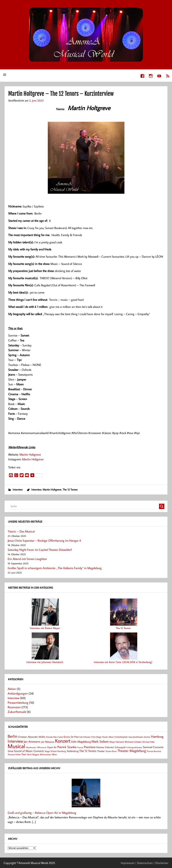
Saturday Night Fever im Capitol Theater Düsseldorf (40, 550)
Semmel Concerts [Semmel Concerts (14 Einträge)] (153, 747)
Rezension (14, 707)
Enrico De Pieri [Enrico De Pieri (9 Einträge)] (71, 737)
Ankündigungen (18, 693)
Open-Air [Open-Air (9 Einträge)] (52, 747)
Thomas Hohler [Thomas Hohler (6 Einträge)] (14, 754)
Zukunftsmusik (17, 712)
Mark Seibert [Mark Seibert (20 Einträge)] (100, 741)
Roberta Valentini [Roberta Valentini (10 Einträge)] (105, 747)
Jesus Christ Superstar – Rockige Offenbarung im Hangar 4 (44, 540)
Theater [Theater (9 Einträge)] (101, 751)
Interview (18, 489)
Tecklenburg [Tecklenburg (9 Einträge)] (73, 751)
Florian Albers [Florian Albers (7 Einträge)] (108, 737)
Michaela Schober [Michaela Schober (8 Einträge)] (133, 742)
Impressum (128, 863)
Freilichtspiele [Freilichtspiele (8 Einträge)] (121, 737)
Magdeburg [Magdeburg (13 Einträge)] (84, 742)
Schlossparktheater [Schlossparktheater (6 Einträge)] (134, 747)
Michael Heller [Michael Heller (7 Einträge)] (148, 742)
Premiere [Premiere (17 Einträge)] (90, 747)
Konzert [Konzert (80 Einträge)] (63, 741)
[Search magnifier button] (162, 506)
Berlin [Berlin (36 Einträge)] (12, 736)
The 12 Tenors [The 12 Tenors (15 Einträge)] (88, 751)
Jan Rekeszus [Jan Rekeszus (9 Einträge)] (48, 742)
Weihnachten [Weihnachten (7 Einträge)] (45, 754)
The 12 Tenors (70, 489)
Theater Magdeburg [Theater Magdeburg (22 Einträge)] (132, 751)
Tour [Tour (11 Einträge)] (24, 754)
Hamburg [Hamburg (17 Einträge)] (157, 736)
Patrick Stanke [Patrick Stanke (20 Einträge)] (67, 747)
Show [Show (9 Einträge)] (10, 751)
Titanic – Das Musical (21, 531)
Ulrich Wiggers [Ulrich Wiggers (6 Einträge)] (33, 754)
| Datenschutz (144, 863)
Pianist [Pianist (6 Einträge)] (80, 747)
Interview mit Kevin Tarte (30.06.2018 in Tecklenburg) (123, 662)
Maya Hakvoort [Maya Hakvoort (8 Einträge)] (117, 742)
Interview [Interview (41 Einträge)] (15, 741)
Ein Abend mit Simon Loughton (27, 559)
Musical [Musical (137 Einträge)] (16, 746)
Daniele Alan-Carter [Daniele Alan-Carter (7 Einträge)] (54, 737)
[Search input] (84, 506)
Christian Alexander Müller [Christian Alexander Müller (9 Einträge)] (32, 737)
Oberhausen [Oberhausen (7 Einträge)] (31, 747)
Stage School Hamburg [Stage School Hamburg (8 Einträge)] (55, 751)
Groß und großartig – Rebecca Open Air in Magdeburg (42, 813)
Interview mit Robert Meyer (45, 628)
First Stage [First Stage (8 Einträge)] (96, 737)
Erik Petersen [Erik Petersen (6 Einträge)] (85, 737)
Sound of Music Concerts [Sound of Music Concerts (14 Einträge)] (29, 751)
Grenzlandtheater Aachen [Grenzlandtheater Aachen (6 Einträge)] (139, 737)
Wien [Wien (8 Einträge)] (54, 754)
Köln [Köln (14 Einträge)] (74, 741)
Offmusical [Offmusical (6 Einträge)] (42, 747)
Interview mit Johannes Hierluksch (45, 662)
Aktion (12, 689)
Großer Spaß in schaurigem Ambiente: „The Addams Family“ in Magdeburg (55, 568)
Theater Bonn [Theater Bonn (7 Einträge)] (111, 751)
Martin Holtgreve (30, 454)
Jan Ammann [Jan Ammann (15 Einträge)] (32, 741)
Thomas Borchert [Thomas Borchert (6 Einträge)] (154, 751)
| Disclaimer (161, 863)
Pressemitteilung (18, 703)
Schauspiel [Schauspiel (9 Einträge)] (120, 747)
